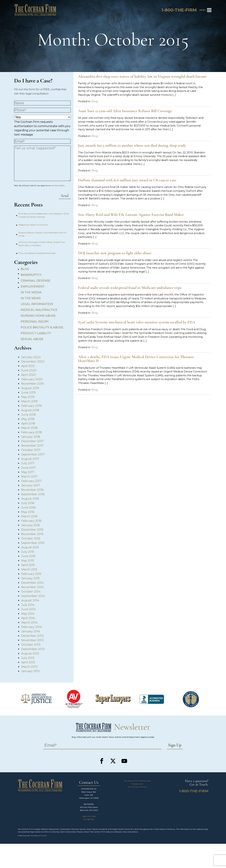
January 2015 (30, 578)
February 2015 (31, 574)
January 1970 (31, 671)
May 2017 (28, 472)
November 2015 (32, 534)
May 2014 (28, 614)
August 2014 (30, 600)
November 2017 (32, 446)
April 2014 (28, 618)
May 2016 (28, 512)
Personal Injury (35, 322)
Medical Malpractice (39, 310)
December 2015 (32, 530)
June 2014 (28, 609)
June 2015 (28, 556)
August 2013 (30, 653)
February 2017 (31, 481)
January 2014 (31, 631)
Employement (33, 287)
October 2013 (31, 645)
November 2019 (32, 384)
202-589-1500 (89, 819)
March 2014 (29, 623)
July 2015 (28, 552)
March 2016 (29, 516)
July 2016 (28, 503)
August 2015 (30, 547)
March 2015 (29, 569)
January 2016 (30, 525)
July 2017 (28, 463)
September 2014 (33, 596)
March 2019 (29, 401)
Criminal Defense (35, 281)
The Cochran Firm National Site (137, 781)
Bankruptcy (31, 275)
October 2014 (31, 592)
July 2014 (28, 605)
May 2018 (28, 419)
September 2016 (33, 494)
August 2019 (30, 388)
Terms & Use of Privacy (137, 787)
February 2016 (31, 521)
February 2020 (32, 379)
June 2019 (28, 393)
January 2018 (31, 437)
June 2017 (28, 468)
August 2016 (30, 499)
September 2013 (33, 649)
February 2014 (31, 627)
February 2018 (32, 432)
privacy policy (58, 186)
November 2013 (32, 640)
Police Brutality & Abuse (42, 327)
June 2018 (29, 415)
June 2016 (28, 508)
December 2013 (32, 636)
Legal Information (37, 304)
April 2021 (28, 366)
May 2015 (28, 561)
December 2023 (33, 362)
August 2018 (30, 410)
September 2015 (33, 543)
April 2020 (29, 375)
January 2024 (31, 357)
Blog (25, 269)
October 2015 (31, 538)
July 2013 (28, 658)
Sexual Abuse (32, 339)
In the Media (31, 292)
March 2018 (29, 428)
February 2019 (31, 406)
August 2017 (30, 459)
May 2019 (28, 397)
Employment (137, 784)
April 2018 (28, 423)
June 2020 (29, 370)
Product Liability (36, 333)
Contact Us (89, 783)
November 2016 (32, 490)
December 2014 (32, 583)
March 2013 (29, 667)
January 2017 (31, 485)
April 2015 (28, 565)
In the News (31, 298)
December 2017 (32, 441)
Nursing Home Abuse (38, 316)
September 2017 (33, 454)
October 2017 (31, 450)
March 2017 (29, 477)
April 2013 (28, 662)
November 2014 (32, 587)
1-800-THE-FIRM (89, 816)
